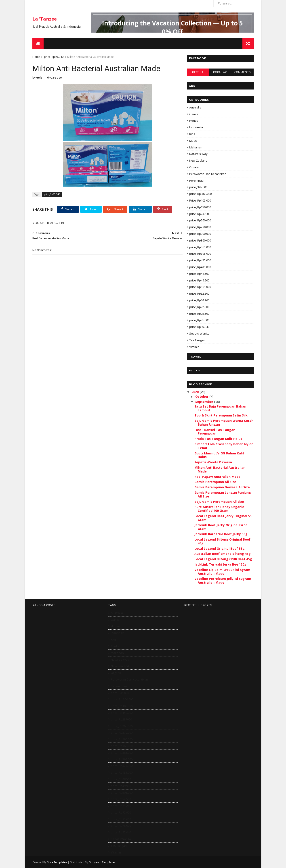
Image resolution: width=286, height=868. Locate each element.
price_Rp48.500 (199, 274)
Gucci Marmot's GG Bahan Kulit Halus (219, 455)
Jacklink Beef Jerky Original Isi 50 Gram (221, 527)
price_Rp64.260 (199, 300)
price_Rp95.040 (54, 57)
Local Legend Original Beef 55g (220, 549)
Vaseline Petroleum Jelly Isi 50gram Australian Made (223, 581)
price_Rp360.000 (200, 241)
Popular (220, 72)
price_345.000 (198, 187)
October (202, 397)
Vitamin (194, 347)
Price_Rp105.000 (200, 201)
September (204, 402)
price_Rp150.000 (200, 207)
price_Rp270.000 (200, 227)
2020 (196, 392)
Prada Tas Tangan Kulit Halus (218, 439)
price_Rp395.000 (200, 254)
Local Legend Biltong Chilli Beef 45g (223, 559)
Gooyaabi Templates (102, 863)
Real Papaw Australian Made (217, 477)
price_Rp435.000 (200, 267)
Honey (193, 121)
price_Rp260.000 (200, 221)
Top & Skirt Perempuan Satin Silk (221, 415)
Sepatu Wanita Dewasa (213, 462)
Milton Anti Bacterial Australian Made (220, 470)
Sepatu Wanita (199, 334)
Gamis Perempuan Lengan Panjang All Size (223, 495)
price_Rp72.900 (199, 307)
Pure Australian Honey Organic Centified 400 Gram (219, 509)
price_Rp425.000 (200, 260)
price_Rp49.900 (199, 281)
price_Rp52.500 (199, 294)
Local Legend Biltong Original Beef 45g (222, 541)
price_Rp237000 (200, 214)
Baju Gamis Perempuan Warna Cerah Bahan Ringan (224, 423)
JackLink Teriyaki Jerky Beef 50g (220, 565)
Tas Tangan (197, 340)
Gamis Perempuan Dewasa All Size (222, 487)
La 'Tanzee (45, 19)
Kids (192, 134)
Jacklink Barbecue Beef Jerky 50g (221, 534)
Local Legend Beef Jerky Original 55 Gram (223, 518)
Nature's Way (198, 154)
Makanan (196, 148)
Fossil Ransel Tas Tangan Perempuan (215, 432)
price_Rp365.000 (200, 247)
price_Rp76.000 (199, 321)
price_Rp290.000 (200, 234)
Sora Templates (57, 863)
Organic (194, 167)
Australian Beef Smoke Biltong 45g (223, 554)
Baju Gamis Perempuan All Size (219, 502)
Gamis (193, 114)
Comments (242, 72)
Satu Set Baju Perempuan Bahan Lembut (220, 408)
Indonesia (196, 127)
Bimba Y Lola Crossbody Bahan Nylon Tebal (224, 446)
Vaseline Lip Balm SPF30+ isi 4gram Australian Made (222, 572)
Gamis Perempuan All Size (215, 482)
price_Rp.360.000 (200, 194)
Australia (195, 108)
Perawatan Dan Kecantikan (208, 174)
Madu (193, 141)
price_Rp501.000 (200, 287)
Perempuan (197, 181)
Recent (198, 72)
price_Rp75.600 (199, 314)
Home (36, 57)
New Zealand (198, 161)
